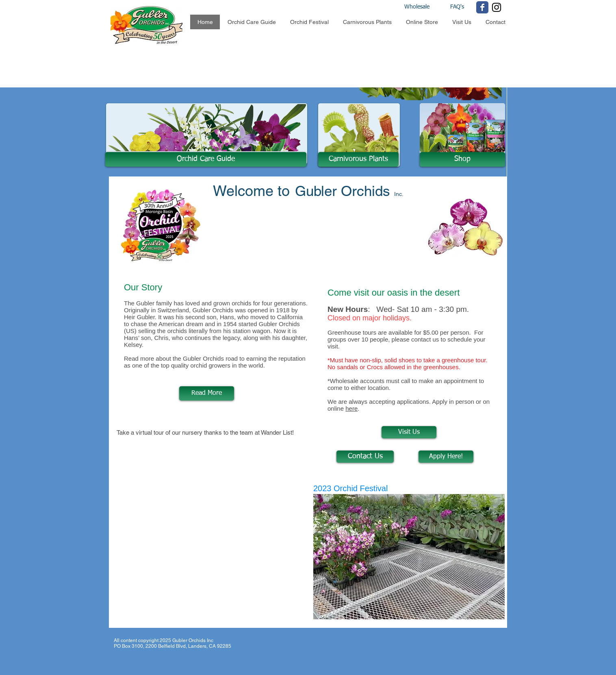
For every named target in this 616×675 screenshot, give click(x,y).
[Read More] (207, 393)
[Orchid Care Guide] (206, 159)
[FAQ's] (457, 7)
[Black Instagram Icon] (497, 7)
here (351, 408)
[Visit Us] (409, 432)
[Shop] (462, 159)
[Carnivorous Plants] (358, 159)
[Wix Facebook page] (482, 7)
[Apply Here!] (446, 457)
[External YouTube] (212, 502)
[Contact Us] (365, 457)
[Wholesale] (424, 7)
